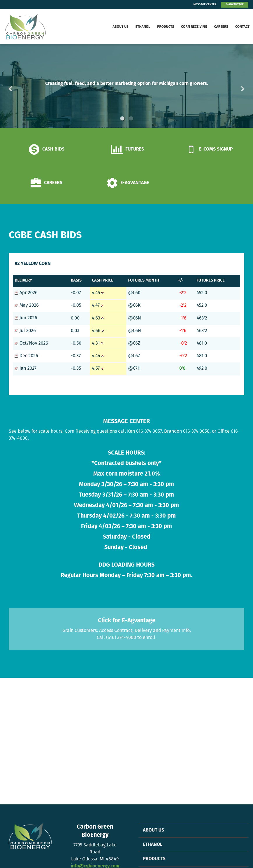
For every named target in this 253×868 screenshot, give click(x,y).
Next (233, 86)
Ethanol (143, 27)
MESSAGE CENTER (205, 5)
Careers (221, 27)
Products (166, 27)
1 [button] (122, 118)
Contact (242, 27)
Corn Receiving (194, 27)
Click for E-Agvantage (127, 621)
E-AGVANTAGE (235, 5)
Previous (20, 86)
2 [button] (131, 118)
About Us (121, 27)
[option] (126, 86)
